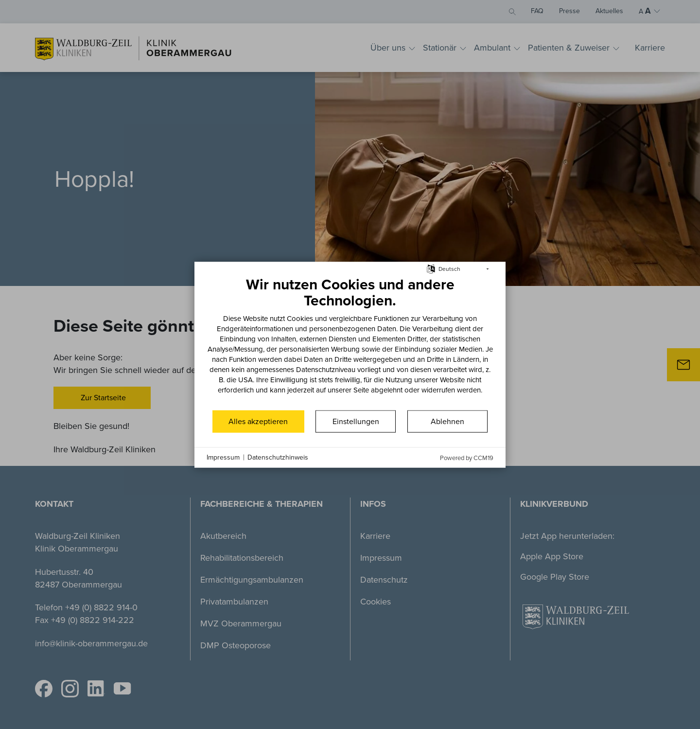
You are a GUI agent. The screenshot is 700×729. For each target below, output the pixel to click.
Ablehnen (447, 421)
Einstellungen (356, 421)
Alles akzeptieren (258, 421)
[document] (350, 342)
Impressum (223, 458)
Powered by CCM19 (467, 457)
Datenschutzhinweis (278, 458)
